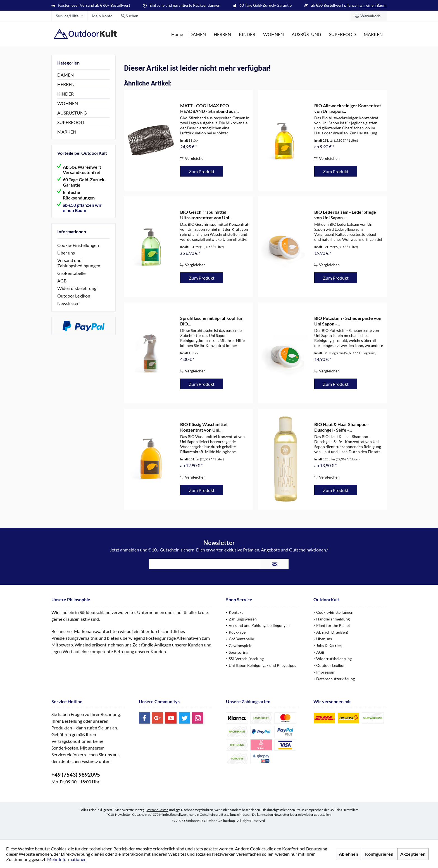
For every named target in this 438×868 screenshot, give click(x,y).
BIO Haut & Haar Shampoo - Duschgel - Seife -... (342, 427)
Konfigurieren (379, 854)
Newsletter (68, 303)
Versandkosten (158, 810)
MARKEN (67, 132)
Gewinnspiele (241, 645)
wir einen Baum (373, 5)
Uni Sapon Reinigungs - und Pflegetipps (262, 665)
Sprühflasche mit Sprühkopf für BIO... (211, 321)
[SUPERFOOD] (342, 35)
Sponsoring (239, 652)
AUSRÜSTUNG (72, 113)
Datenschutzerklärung (335, 679)
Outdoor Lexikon (74, 296)
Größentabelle (71, 273)
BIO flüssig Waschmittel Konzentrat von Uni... (204, 427)
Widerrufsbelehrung (77, 288)
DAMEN (66, 75)
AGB (62, 281)
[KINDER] (247, 35)
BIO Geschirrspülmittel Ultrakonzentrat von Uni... (206, 215)
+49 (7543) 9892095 (76, 775)
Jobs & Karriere (330, 645)
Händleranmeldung (333, 619)
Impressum (326, 672)
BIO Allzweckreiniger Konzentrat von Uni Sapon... (348, 108)
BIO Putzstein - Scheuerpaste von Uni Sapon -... (348, 321)
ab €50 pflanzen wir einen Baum (82, 208)
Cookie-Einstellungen (78, 245)
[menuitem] (369, 16)
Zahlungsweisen (243, 619)
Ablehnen (348, 854)
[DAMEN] (198, 35)
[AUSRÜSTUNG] (306, 35)
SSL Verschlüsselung (246, 659)
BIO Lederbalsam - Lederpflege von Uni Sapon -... (345, 215)
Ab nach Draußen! (332, 632)
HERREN (66, 84)
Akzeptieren (413, 854)
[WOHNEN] (273, 35)
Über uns (66, 253)
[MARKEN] (373, 35)
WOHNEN (68, 103)
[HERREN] (222, 35)
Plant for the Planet (333, 625)
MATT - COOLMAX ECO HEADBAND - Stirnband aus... (210, 108)
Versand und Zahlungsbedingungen (79, 263)
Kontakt (236, 612)
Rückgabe (237, 632)
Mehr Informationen (67, 859)
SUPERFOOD (71, 122)
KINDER (66, 94)
